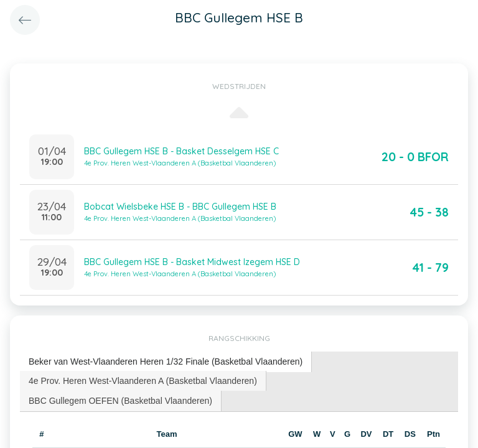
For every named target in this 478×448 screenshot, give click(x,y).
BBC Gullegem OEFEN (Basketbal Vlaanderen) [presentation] (120, 401)
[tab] (166, 362)
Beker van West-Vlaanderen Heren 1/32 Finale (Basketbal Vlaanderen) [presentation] (166, 362)
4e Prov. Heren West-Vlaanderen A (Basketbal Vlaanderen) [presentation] (143, 381)
